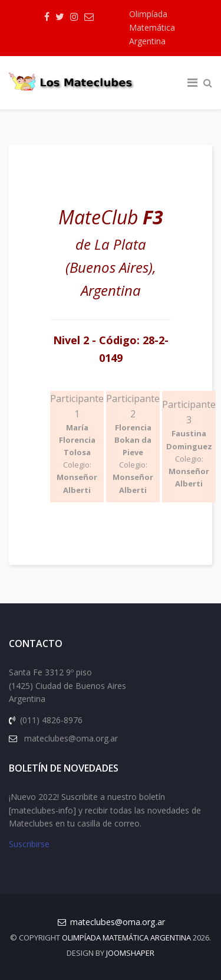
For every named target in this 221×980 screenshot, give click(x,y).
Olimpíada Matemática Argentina (152, 27)
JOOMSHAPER (130, 953)
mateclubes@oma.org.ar (118, 922)
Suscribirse (29, 844)
